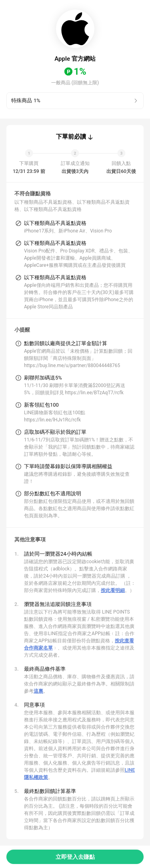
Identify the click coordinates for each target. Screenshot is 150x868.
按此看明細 (113, 590)
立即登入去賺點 (75, 857)
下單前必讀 (71, 137)
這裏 (38, 691)
